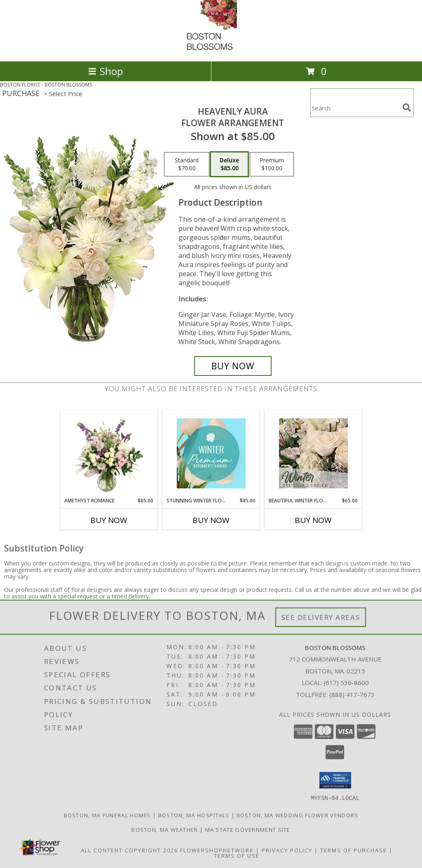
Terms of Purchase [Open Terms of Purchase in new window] (354, 850)
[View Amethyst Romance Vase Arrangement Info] (109, 453)
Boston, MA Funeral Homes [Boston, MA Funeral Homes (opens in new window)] (108, 815)
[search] (407, 108)
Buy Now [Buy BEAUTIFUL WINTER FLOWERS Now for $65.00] (313, 520)
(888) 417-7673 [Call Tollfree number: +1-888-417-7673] (352, 694)
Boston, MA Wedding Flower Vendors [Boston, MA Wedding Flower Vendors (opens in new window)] (298, 815)
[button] (335, 780)
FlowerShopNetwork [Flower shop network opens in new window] (217, 850)
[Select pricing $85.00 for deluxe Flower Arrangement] (229, 164)
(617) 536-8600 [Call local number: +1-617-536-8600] (346, 683)
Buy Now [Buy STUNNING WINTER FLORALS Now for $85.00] (211, 520)
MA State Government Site (248, 829)
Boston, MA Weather (165, 829)
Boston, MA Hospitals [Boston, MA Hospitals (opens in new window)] (194, 815)
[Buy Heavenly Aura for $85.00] (233, 366)
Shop (105, 71)
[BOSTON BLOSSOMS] (211, 49)
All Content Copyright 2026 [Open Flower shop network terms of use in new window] (129, 850)
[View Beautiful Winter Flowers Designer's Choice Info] (313, 453)
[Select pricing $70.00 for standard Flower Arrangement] (187, 164)
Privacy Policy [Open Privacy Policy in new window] (287, 850)
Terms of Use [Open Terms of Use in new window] (237, 855)
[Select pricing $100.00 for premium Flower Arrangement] (272, 164)
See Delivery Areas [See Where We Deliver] (321, 617)
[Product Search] (355, 108)
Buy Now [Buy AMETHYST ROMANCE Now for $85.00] (109, 520)
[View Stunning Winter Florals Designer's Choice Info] (211, 453)
